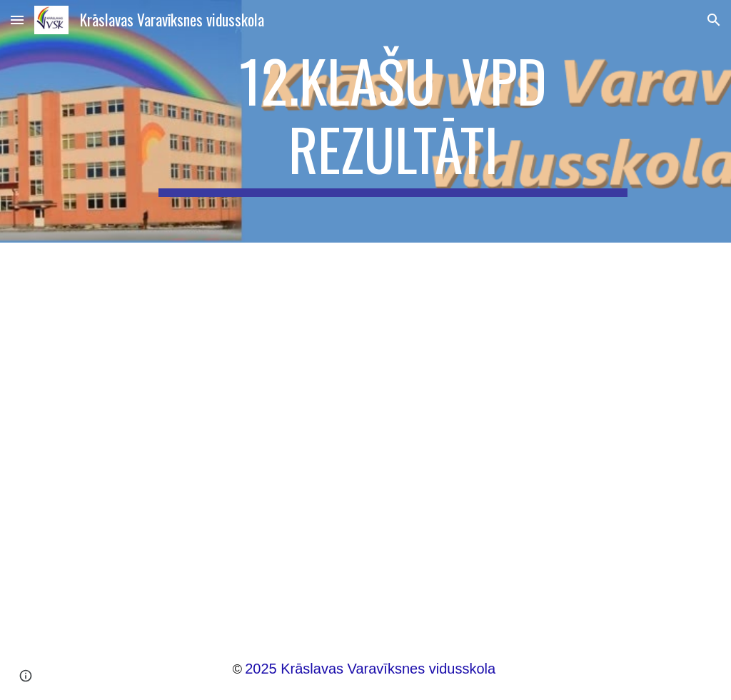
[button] (17, 20)
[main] (393, 121)
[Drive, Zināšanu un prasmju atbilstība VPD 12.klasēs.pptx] (366, 433)
